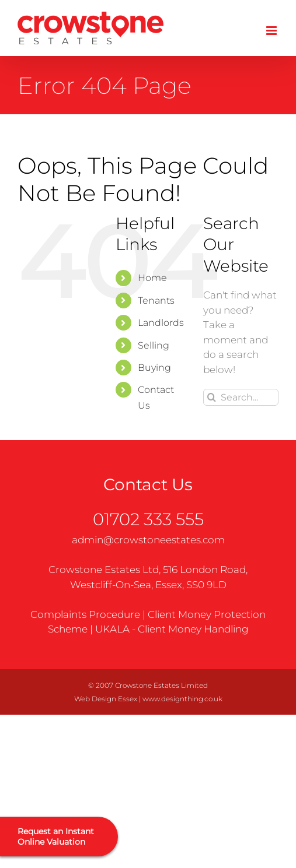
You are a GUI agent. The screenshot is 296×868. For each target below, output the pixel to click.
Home (152, 278)
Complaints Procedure (85, 614)
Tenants (156, 301)
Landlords (161, 323)
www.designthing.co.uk (182, 699)
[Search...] (241, 397)
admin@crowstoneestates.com (148, 540)
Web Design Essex (106, 699)
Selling (154, 345)
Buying (154, 368)
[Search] (212, 397)
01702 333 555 (148, 519)
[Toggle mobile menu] (272, 31)
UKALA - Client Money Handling (172, 629)
